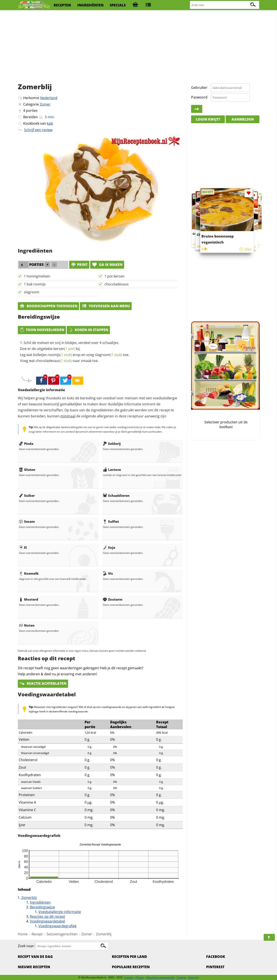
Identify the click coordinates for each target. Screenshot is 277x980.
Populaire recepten (131, 967)
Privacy (140, 977)
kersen (64, 349)
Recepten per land (129, 957)
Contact (129, 977)
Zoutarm (113, 599)
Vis (108, 573)
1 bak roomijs (35, 284)
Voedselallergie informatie (60, 912)
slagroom (32, 292)
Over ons (193, 977)
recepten (62, 5)
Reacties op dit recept (47, 916)
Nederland (49, 98)
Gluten (27, 470)
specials (118, 5)
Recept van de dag (35, 957)
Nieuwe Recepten (34, 967)
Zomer (45, 104)
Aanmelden (243, 119)
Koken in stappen (88, 330)
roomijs (60, 355)
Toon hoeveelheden (42, 330)
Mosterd (29, 599)
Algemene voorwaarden (160, 977)
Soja (109, 547)
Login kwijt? (208, 119)
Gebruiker (199, 88)
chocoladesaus (116, 284)
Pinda (26, 444)
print (79, 265)
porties (32, 111)
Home (23, 934)
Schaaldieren (116, 495)
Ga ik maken (107, 265)
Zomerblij (29, 898)
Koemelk (29, 573)
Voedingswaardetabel (47, 921)
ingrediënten (90, 5)
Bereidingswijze (42, 907)
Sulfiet (111, 521)
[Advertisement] (138, 45)
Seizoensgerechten (62, 934)
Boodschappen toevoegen (48, 306)
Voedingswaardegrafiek (57, 926)
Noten (27, 625)
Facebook (216, 957)
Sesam (27, 521)
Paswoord (199, 97)
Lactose (112, 470)
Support (181, 977)
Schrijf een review (38, 130)
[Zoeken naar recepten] (225, 5)
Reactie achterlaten (43, 683)
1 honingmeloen (37, 276)
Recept (37, 934)
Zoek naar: (26, 946)
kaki (50, 123)
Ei (23, 547)
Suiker (27, 495)
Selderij (112, 444)
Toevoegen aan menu (106, 306)
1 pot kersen (114, 276)
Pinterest (215, 967)
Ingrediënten (40, 902)
